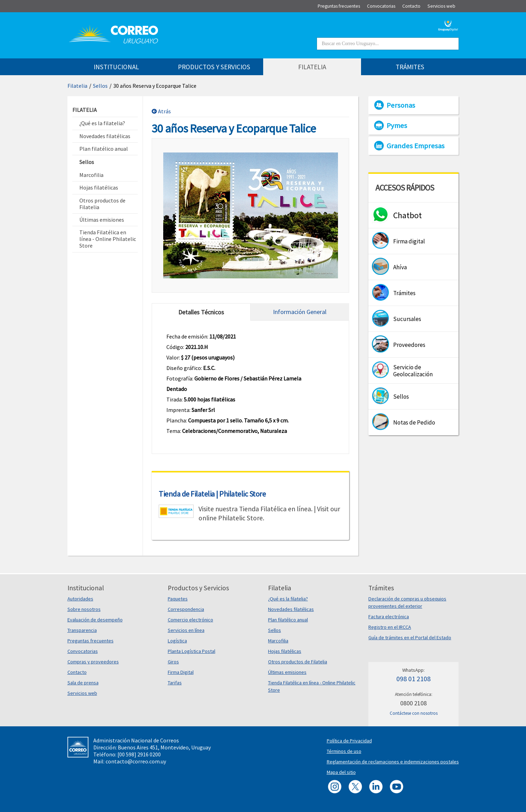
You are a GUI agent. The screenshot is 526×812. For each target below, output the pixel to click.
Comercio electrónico (190, 620)
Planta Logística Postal (192, 651)
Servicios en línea (186, 630)
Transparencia (82, 630)
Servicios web (82, 693)
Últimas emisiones (287, 672)
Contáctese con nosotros (414, 713)
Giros (173, 662)
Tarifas (175, 683)
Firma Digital (181, 672)
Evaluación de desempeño (95, 620)
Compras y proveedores (93, 662)
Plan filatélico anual (288, 620)
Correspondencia (186, 609)
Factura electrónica (389, 617)
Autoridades (80, 599)
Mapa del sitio (341, 772)
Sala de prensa (83, 683)
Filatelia (77, 86)
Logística (177, 641)
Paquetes (178, 599)
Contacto (77, 672)
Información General (300, 312)
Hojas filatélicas (285, 651)
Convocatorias (83, 651)
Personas (401, 105)
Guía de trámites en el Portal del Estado (410, 638)
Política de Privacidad (349, 741)
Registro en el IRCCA (390, 627)
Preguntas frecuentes (91, 641)
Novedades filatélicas (291, 609)
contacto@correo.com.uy (136, 761)
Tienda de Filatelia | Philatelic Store (212, 494)
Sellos (100, 86)
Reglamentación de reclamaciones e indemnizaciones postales (393, 762)
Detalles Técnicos (201, 312)
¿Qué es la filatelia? (288, 599)
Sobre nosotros (84, 609)
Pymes (397, 126)
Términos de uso (344, 751)
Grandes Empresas (416, 146)
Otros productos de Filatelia (298, 662)
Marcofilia (278, 641)
